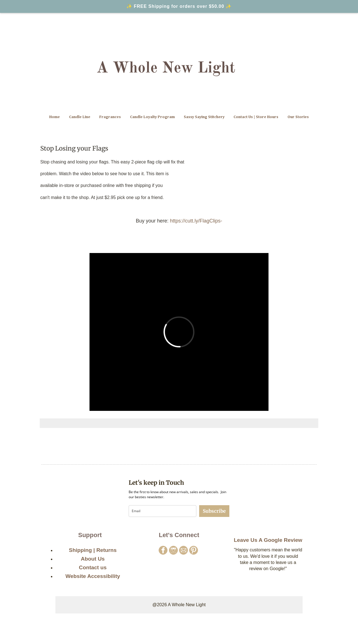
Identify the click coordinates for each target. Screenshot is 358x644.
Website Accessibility (93, 576)
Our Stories (298, 117)
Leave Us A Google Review (268, 540)
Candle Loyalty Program (152, 117)
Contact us (93, 567)
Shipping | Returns (93, 550)
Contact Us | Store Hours (256, 117)
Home (55, 117)
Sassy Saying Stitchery (204, 117)
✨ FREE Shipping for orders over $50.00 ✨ (179, 6)
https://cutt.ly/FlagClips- (196, 221)
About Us (93, 559)
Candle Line (80, 117)
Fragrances (110, 117)
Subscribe (214, 511)
